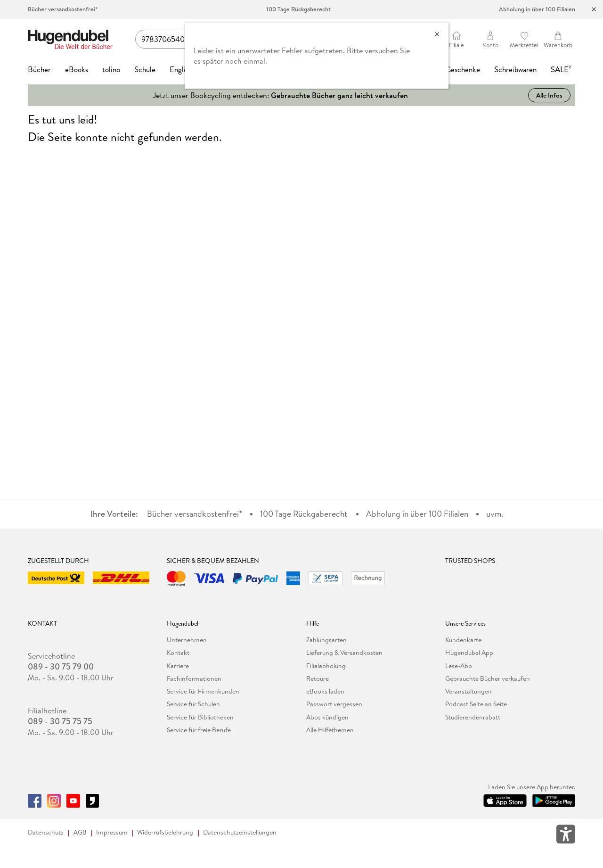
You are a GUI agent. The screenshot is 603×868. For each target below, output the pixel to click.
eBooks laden (325, 691)
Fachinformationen (194, 678)
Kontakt (178, 653)
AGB (80, 832)
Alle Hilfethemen (330, 730)
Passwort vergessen (334, 704)
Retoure (318, 678)
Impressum (112, 832)
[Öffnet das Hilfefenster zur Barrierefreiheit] (566, 836)
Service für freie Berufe (199, 730)
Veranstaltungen (469, 691)
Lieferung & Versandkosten (344, 653)
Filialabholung (326, 666)
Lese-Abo (459, 666)
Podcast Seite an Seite (476, 704)
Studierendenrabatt (473, 717)
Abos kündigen (327, 717)
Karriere (178, 666)
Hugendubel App (469, 653)
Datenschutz (46, 832)
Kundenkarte (463, 640)
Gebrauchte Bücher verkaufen (488, 678)
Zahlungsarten (326, 640)
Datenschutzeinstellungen (240, 832)
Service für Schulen (193, 704)
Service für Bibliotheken (200, 717)
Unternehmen (187, 640)
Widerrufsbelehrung (165, 832)
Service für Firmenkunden (203, 691)
